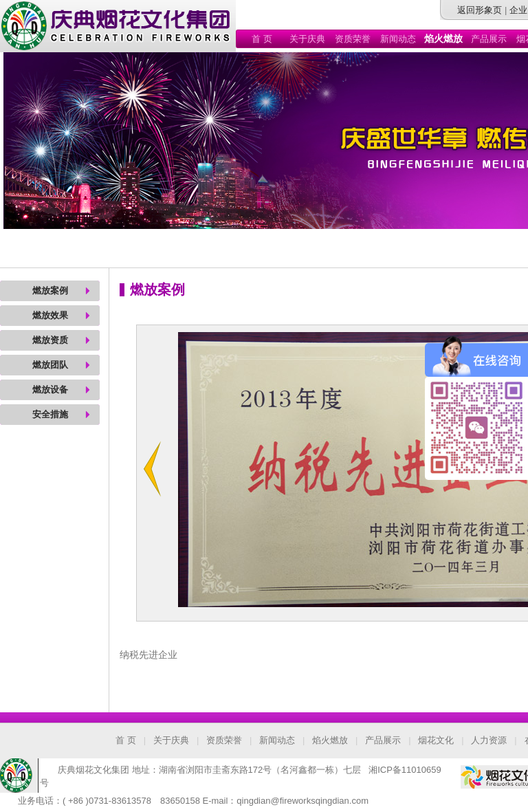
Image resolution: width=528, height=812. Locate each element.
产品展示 (489, 39)
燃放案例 (50, 290)
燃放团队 (50, 365)
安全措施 (50, 414)
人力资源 (489, 740)
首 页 (262, 39)
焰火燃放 (330, 740)
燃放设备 (50, 389)
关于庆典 (307, 39)
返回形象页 (480, 10)
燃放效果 (50, 315)
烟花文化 (436, 740)
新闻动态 (398, 39)
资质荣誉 (353, 39)
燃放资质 (50, 340)
